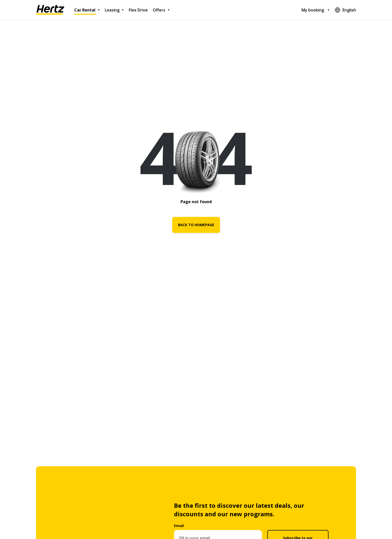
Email (179, 526)
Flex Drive (138, 10)
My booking (313, 10)
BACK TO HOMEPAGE (196, 225)
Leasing (112, 10)
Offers (159, 10)
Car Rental (85, 10)
